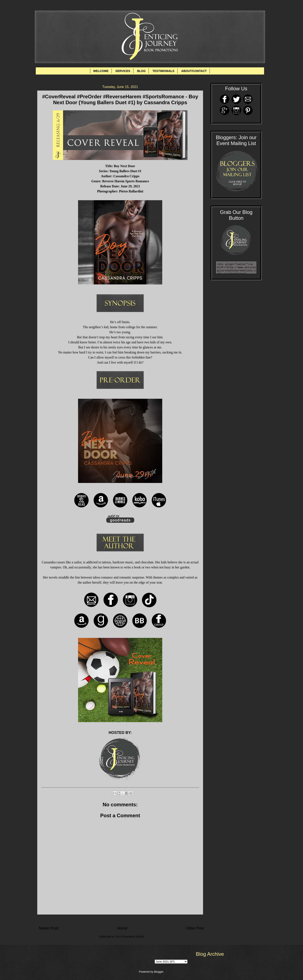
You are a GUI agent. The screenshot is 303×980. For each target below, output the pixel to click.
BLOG (141, 71)
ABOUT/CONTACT (194, 71)
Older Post (195, 928)
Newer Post (49, 928)
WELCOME (101, 71)
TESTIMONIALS (163, 71)
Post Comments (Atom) (130, 937)
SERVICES (123, 71)
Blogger (159, 972)
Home (122, 928)
